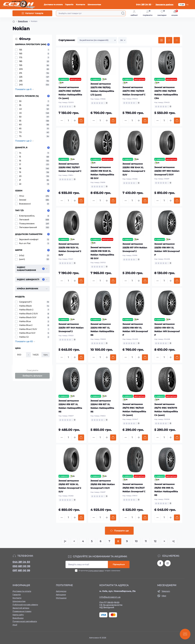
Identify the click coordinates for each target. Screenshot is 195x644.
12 (155, 541)
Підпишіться (119, 564)
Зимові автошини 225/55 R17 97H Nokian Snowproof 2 (135, 248)
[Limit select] (122, 40)
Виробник (23, 21)
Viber (164, 596)
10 (136, 541)
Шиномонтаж (94, 4)
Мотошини (61, 598)
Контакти (81, 4)
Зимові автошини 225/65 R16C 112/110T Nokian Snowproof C (70, 167)
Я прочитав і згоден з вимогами (99, 571)
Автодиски (61, 591)
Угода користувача (96, 571)
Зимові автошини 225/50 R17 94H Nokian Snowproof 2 (71, 328)
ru (187, 4)
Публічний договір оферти (25, 605)
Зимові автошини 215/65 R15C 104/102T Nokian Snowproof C (134, 488)
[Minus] (62, 121)
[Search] (123, 13)
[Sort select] (97, 40)
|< (65, 541)
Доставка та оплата (53, 4)
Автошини (61, 595)
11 (146, 541)
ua (182, 4)
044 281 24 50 (21, 562)
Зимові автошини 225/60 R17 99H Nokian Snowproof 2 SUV (167, 171)
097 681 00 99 (21, 570)
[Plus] (75, 121)
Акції (15, 625)
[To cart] (81, 121)
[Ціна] (21, 355)
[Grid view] (161, 40)
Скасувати (32, 370)
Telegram (166, 591)
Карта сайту (18, 615)
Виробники (18, 618)
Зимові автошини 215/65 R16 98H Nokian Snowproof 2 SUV (103, 484)
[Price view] (177, 40)
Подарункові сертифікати (25, 621)
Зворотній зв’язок (21, 608)
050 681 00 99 (21, 566)
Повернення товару (22, 611)
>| (173, 541)
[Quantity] (68, 121)
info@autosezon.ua (110, 597)
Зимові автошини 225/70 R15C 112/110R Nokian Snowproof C (134, 91)
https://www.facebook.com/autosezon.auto (160, 563)
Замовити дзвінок (164, 4)
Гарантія (69, 4)
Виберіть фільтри (32, 376)
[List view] (169, 40)
